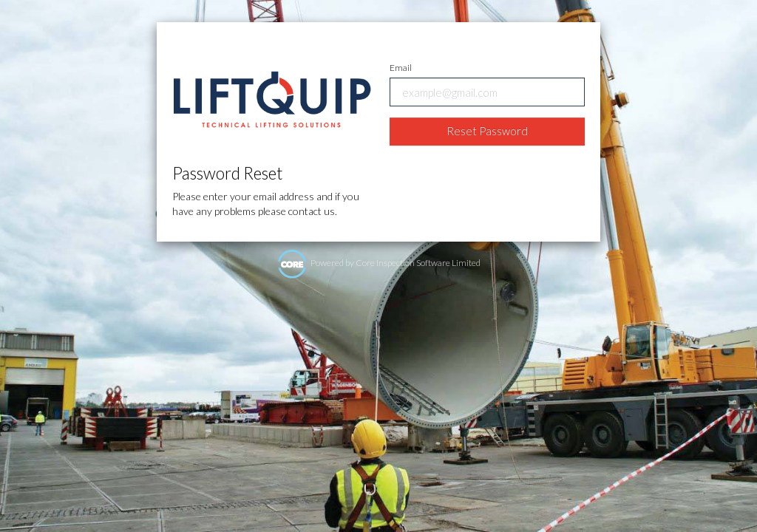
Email (401, 68)
